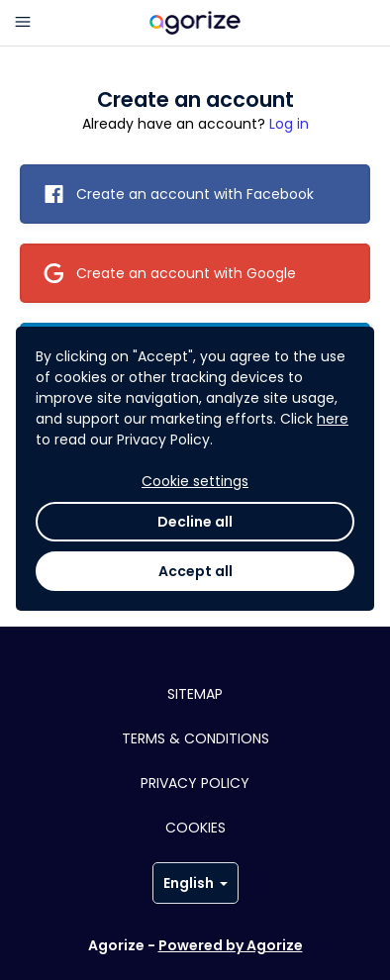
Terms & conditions (195, 738)
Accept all (195, 571)
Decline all (195, 522)
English (195, 883)
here (333, 419)
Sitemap (195, 694)
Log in (289, 124)
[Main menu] (23, 23)
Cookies (195, 828)
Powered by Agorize (231, 945)
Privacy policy (195, 783)
